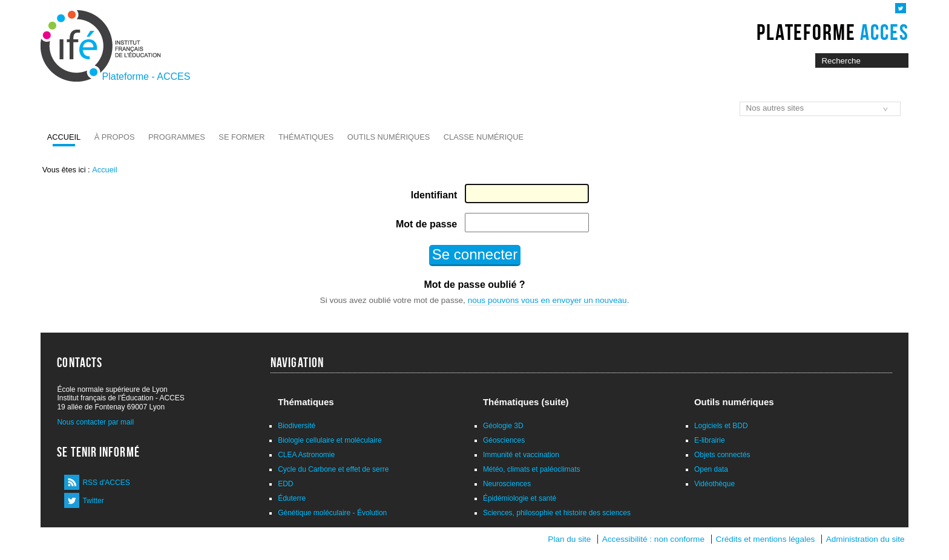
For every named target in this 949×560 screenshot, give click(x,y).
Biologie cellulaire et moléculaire (330, 440)
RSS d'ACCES (106, 483)
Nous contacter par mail (95, 422)
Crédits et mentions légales (765, 539)
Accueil (64, 137)
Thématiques (306, 137)
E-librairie (710, 440)
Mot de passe (426, 224)
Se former (241, 137)
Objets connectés (722, 455)
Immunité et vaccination (521, 455)
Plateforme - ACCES (146, 77)
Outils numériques (389, 137)
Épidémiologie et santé (520, 498)
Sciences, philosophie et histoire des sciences (557, 513)
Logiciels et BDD (721, 426)
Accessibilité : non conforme (653, 539)
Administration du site (865, 539)
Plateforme (832, 32)
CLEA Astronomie (306, 455)
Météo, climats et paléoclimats (532, 469)
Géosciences (504, 440)
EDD (285, 484)
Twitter (93, 501)
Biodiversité (297, 426)
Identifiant (434, 195)
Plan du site (569, 539)
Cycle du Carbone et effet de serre (333, 469)
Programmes (177, 137)
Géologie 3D (503, 426)
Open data (711, 469)
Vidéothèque (714, 484)
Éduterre (292, 498)
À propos (115, 137)
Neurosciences (507, 484)
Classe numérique (484, 137)
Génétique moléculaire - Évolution (332, 513)
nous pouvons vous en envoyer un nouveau (547, 300)
